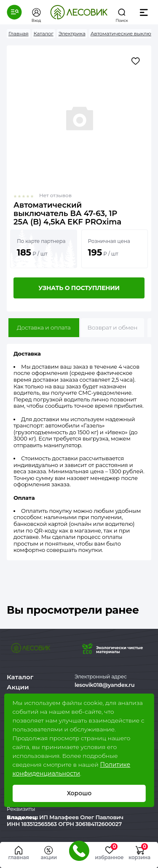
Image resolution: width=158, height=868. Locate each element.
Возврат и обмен (113, 327)
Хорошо (79, 793)
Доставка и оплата (44, 327)
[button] (14, 12)
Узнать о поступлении (79, 288)
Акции (18, 687)
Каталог (20, 677)
